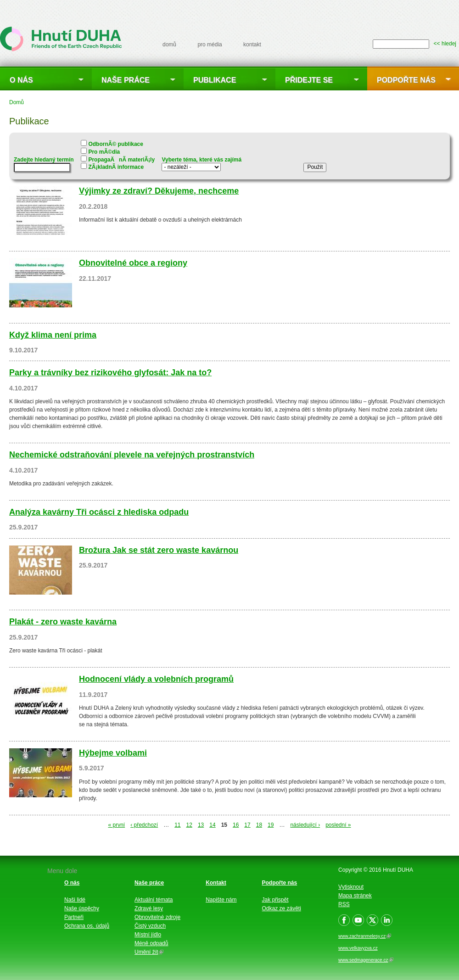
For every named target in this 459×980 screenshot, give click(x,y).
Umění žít (149, 952)
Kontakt (216, 883)
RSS (344, 904)
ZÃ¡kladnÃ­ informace (116, 167)
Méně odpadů (151, 943)
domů (169, 45)
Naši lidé (75, 900)
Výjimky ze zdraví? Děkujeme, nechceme (159, 191)
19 (271, 825)
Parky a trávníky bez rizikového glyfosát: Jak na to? (110, 373)
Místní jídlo (148, 935)
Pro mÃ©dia (104, 152)
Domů (17, 102)
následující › (305, 825)
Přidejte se (309, 80)
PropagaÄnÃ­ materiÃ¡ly (121, 160)
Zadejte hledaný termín (44, 160)
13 (201, 825)
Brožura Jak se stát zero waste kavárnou (159, 550)
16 (236, 825)
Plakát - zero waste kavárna (63, 622)
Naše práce (126, 80)
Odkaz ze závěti (282, 908)
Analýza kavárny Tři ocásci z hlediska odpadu (99, 512)
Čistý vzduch (150, 926)
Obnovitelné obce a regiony (133, 263)
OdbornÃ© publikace (116, 144)
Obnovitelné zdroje (157, 917)
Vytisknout (351, 887)
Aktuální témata (154, 900)
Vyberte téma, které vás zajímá (202, 160)
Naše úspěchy (82, 908)
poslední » (338, 825)
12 (189, 825)
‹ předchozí (144, 825)
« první (116, 825)
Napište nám (221, 900)
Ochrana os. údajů (87, 926)
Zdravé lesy (149, 908)
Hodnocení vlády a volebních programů (156, 679)
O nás (21, 80)
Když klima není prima (53, 335)
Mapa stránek (355, 896)
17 (247, 825)
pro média (210, 45)
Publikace (215, 80)
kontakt (252, 45)
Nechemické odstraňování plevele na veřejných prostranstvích (132, 455)
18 (259, 825)
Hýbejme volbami (113, 753)
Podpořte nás (406, 80)
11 (177, 825)
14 (212, 825)
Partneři (74, 917)
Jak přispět (275, 900)
